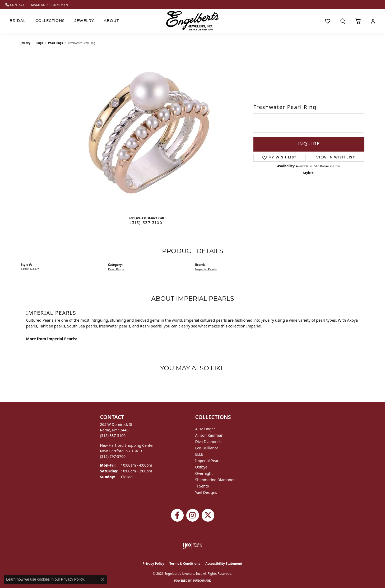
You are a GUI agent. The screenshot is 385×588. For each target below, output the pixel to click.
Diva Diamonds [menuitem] (208, 442)
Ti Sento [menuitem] (202, 486)
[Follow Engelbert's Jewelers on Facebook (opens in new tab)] (177, 515)
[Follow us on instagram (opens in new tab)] (193, 515)
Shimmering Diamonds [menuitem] (215, 480)
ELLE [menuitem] (199, 454)
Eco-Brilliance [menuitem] (207, 448)
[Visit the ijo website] (192, 545)
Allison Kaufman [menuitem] (209, 435)
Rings (39, 43)
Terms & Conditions (185, 564)
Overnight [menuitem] (204, 473)
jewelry (26, 43)
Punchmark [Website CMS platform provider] (202, 581)
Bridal (18, 21)
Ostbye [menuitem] (201, 467)
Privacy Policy (154, 564)
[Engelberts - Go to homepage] (193, 21)
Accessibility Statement (224, 564)
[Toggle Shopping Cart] (358, 21)
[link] (15, 5)
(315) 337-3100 (146, 223)
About (111, 21)
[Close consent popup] (103, 580)
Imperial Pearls (206, 269)
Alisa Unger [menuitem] (205, 429)
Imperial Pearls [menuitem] (208, 461)
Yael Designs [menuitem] (206, 492)
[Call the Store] (113, 436)
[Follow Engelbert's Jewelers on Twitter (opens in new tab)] (208, 515)
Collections (50, 21)
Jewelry (84, 21)
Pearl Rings (55, 43)
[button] (343, 21)
